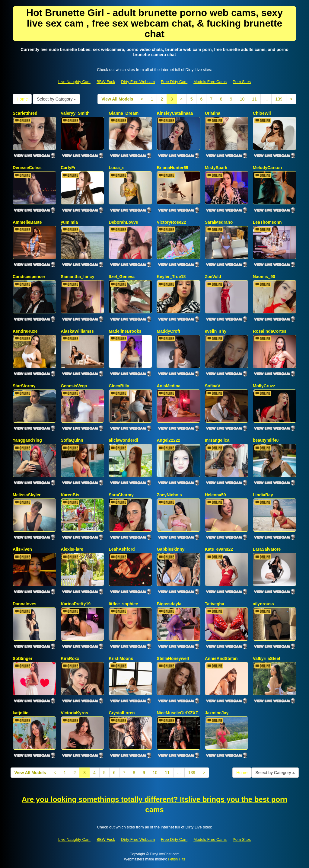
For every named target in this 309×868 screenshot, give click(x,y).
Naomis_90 (264, 277)
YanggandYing (27, 440)
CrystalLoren (122, 713)
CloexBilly (119, 386)
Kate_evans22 (219, 549)
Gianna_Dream (124, 113)
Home (22, 99)
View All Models (117, 99)
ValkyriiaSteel (266, 658)
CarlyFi (68, 168)
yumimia (69, 222)
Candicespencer (29, 277)
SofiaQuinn (72, 440)
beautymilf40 (266, 440)
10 (242, 99)
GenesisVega (74, 386)
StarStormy (24, 386)
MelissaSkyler (27, 495)
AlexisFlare (72, 549)
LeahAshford (122, 549)
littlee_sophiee (123, 604)
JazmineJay (217, 713)
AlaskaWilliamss (77, 331)
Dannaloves (25, 604)
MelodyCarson (267, 168)
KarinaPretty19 (76, 604)
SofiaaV (213, 386)
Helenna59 (215, 495)
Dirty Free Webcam (138, 82)
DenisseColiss (27, 168)
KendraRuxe (25, 331)
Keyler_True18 (171, 277)
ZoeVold (213, 277)
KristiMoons (121, 658)
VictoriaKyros (74, 713)
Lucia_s (116, 168)
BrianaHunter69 (172, 168)
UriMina (213, 113)
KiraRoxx (70, 658)
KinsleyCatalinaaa (175, 113)
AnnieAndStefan (221, 658)
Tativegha (215, 604)
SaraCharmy (121, 495)
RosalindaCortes (270, 331)
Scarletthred (25, 113)
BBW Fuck (106, 82)
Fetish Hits (177, 859)
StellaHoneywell (173, 658)
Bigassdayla (169, 604)
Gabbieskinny (170, 549)
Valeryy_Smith (75, 113)
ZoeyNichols (169, 495)
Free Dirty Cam (174, 82)
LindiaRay (263, 495)
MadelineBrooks (125, 331)
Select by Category (56, 99)
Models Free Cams (210, 82)
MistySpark (216, 168)
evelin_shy (216, 331)
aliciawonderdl (123, 440)
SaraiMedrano (219, 222)
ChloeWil (262, 113)
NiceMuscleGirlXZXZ (177, 713)
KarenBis (70, 495)
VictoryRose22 (171, 222)
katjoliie (21, 713)
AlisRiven (22, 549)
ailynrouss (263, 604)
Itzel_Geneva (122, 277)
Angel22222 (168, 440)
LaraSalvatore (267, 549)
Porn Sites (242, 82)
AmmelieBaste (27, 222)
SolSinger (22, 658)
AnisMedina (169, 386)
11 (254, 99)
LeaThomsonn (267, 222)
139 (279, 99)
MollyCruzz (264, 386)
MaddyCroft (168, 331)
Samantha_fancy (77, 277)
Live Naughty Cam (74, 82)
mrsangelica (217, 440)
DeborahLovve (123, 222)
